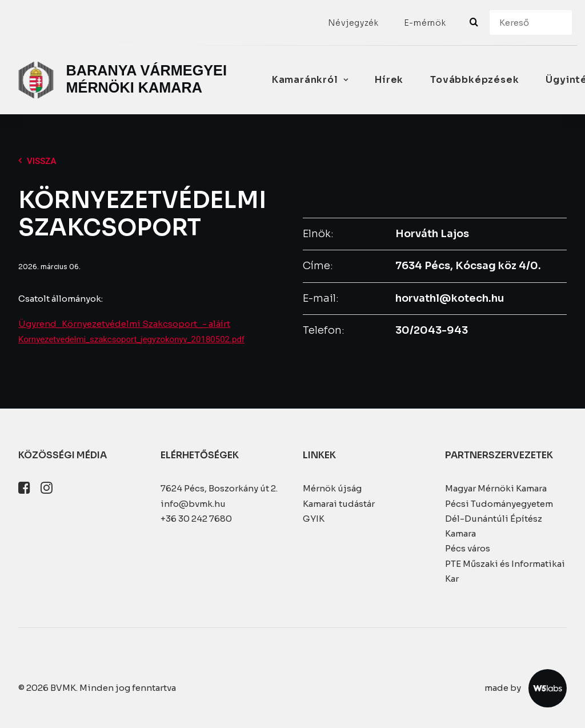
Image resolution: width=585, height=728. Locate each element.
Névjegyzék (353, 23)
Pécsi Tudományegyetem (499, 504)
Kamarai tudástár (339, 504)
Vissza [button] (37, 161)
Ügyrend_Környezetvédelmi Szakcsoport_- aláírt (124, 324)
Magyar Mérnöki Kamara (496, 488)
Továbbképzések (474, 80)
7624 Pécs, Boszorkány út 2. (219, 488)
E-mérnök (425, 23)
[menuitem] (353, 23)
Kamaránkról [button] (310, 80)
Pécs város (468, 548)
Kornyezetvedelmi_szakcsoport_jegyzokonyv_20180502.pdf (131, 339)
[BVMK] (125, 80)
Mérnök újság (332, 488)
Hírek (389, 80)
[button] (24, 491)
